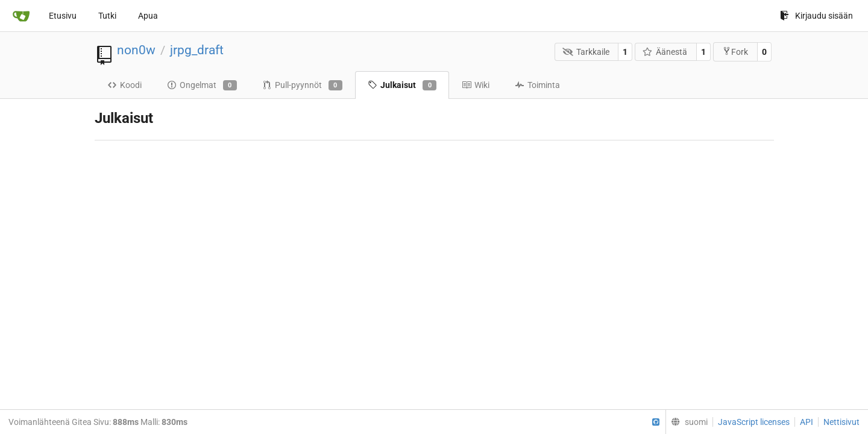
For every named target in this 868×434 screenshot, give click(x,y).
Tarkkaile (586, 52)
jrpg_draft (197, 50)
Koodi (124, 85)
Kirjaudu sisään (816, 16)
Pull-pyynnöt (302, 86)
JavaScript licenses (754, 422)
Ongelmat (202, 86)
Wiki (476, 85)
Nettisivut (841, 422)
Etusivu (63, 16)
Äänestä (665, 52)
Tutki (107, 16)
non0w (136, 50)
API (807, 422)
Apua (148, 16)
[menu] (687, 422)
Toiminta (537, 85)
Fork (735, 52)
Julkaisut (402, 86)
